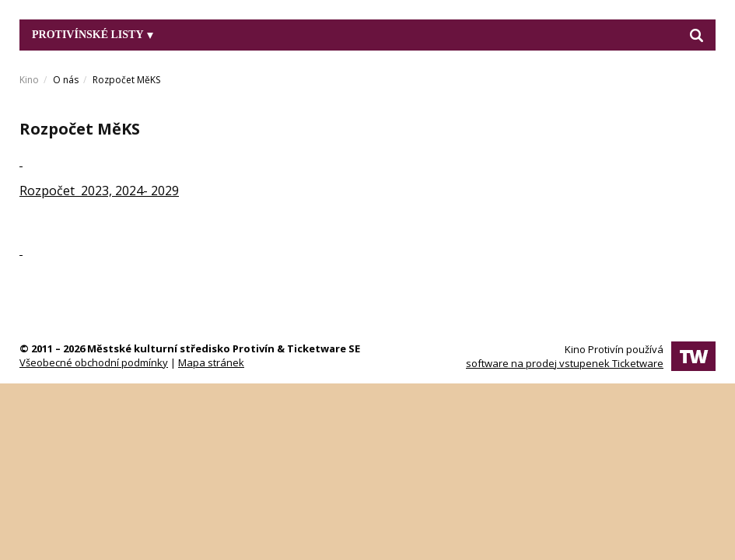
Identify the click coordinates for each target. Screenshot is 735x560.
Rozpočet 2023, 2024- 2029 (99, 191)
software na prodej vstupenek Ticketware (565, 363)
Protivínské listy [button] (93, 35)
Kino (29, 80)
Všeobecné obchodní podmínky (94, 362)
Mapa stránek (211, 362)
